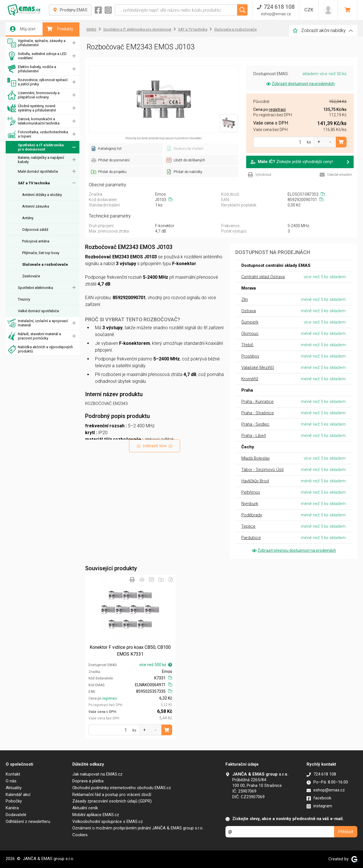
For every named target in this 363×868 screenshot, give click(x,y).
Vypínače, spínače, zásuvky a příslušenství (36, 43)
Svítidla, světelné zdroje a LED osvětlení (37, 56)
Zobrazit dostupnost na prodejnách (300, 84)
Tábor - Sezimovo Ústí (262, 470)
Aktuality (14, 788)
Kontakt (13, 774)
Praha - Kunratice (258, 402)
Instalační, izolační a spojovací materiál (38, 323)
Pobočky (14, 801)
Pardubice (251, 538)
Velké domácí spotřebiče (38, 311)
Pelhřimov (251, 492)
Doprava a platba (88, 781)
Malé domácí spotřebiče (38, 171)
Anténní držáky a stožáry (42, 195)
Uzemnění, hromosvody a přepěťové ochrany (33, 95)
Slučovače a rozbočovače (45, 264)
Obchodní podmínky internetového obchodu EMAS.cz (122, 788)
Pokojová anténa (36, 241)
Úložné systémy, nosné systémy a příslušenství (32, 108)
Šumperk (250, 322)
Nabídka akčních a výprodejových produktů (40, 349)
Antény (28, 218)
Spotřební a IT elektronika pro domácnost (36, 147)
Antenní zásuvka (36, 206)
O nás (11, 781)
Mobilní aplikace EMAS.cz (96, 815)
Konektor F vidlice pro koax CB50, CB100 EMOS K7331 (130, 651)
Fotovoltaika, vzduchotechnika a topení (38, 134)
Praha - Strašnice (258, 413)
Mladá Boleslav (256, 458)
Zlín (245, 299)
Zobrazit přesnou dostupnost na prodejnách (294, 550)
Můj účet (23, 29)
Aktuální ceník (85, 808)
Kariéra (12, 808)
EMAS (91, 29)
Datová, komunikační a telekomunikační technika (33, 121)
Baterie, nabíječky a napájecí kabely (41, 160)
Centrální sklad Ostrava (263, 277)
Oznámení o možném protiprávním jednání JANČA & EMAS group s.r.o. (138, 828)
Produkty (60, 29)
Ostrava (249, 311)
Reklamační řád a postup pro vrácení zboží (112, 795)
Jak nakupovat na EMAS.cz (97, 774)
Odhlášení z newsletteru (28, 821)
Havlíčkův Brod (255, 481)
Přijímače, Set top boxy (41, 253)
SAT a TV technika (34, 183)
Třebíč (247, 345)
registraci (110, 698)
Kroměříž (250, 379)
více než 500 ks (156, 665)
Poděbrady (252, 515)
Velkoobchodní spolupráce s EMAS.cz (108, 821)
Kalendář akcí (18, 795)
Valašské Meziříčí (258, 368)
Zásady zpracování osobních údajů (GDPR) (112, 801)
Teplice (248, 526)
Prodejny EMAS (70, 10)
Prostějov (250, 356)
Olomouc (250, 333)
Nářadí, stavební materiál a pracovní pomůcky (34, 336)
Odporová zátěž (35, 230)
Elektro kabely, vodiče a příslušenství (32, 69)
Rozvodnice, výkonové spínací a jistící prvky (37, 82)
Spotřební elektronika (35, 288)
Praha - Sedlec (255, 424)
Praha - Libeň (254, 436)
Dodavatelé (16, 815)
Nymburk (250, 504)
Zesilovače (31, 276)
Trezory (24, 299)
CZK (309, 10)
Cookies (80, 835)
